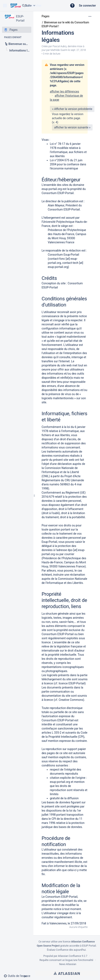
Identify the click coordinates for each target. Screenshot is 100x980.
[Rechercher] (24, 6)
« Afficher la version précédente (72, 109)
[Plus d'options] (90, 16)
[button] (5, 6)
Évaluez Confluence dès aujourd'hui (66, 950)
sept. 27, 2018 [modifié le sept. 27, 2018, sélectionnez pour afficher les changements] (78, 50)
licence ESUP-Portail (72, 683)
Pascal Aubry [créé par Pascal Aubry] (60, 46)
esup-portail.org (52, 189)
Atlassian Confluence (70, 956)
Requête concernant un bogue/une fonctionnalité (66, 960)
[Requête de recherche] (43, 6)
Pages (46, 16)
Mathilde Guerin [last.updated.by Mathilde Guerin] (59, 50)
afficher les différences (65, 91)
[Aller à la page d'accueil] (15, 6)
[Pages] (17, 30)
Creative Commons (71, 700)
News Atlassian (68, 964)
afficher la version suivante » (72, 127)
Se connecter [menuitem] (87, 6)
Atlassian (67, 973)
